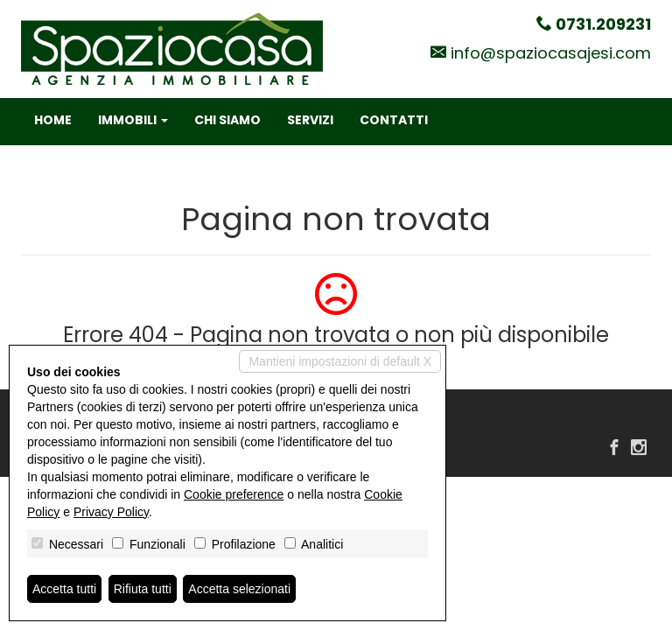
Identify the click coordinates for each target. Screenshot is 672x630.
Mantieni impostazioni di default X (340, 361)
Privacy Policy (111, 512)
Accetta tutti (64, 589)
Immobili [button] (133, 120)
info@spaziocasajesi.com (551, 53)
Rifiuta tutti (143, 589)
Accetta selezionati (239, 589)
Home (53, 120)
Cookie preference (234, 494)
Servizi (310, 120)
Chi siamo (227, 120)
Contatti (394, 120)
